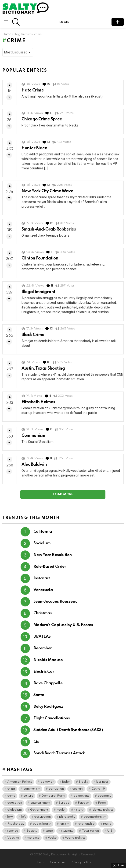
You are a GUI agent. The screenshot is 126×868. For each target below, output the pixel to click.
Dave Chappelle (48, 683)
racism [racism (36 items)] (64, 824)
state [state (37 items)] (49, 831)
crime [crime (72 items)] (11, 796)
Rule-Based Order (50, 567)
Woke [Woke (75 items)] (52, 838)
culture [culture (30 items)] (28, 796)
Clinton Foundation (40, 258)
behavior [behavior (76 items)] (47, 782)
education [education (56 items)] (15, 803)
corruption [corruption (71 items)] (56, 789)
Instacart (42, 578)
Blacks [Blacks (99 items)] (83, 782)
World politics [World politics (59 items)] (75, 838)
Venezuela (43, 590)
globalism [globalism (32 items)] (14, 810)
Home (40, 862)
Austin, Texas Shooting (43, 368)
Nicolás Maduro (48, 660)
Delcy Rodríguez (48, 707)
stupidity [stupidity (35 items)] (67, 831)
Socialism (42, 543)
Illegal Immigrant (38, 292)
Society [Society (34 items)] (32, 831)
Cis (36, 742)
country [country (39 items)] (78, 789)
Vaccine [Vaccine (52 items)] (13, 838)
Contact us (58, 862)
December (43, 648)
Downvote (9, 97)
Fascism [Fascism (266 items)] (84, 803)
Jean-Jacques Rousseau (56, 602)
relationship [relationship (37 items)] (86, 824)
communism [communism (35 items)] (32, 789)
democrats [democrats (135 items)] (81, 796)
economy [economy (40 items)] (104, 796)
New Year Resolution (53, 555)
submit (118, 22)
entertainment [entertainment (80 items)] (40, 803)
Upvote (10, 85)
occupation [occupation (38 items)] (42, 817)
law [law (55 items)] (10, 817)
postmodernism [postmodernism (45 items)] (95, 817)
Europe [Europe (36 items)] (64, 803)
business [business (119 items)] (102, 782)
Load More (63, 494)
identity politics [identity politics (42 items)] (103, 810)
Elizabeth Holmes (38, 402)
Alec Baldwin (34, 465)
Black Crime (33, 335)
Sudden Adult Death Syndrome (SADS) (68, 730)
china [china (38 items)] (11, 789)
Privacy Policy (81, 862)
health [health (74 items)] (61, 810)
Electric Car (44, 672)
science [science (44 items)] (13, 831)
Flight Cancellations (52, 718)
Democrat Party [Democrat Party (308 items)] (53, 796)
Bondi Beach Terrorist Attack (59, 753)
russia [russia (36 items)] (107, 824)
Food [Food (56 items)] (102, 803)
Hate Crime (33, 90)
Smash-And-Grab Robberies (49, 229)
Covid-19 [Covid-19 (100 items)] (98, 789)
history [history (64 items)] (79, 810)
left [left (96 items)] (23, 817)
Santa (39, 695)
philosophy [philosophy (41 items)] (67, 817)
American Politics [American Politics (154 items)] (20, 782)
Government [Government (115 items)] (39, 810)
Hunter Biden (34, 148)
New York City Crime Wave (47, 191)
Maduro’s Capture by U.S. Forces (63, 625)
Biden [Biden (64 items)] (66, 782)
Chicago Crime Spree (42, 119)
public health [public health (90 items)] (42, 824)
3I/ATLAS (42, 637)
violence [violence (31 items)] (33, 838)
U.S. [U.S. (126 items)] (110, 831)
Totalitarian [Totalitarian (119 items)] (90, 831)
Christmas (43, 613)
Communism (33, 436)
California (43, 532)
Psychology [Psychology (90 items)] (16, 824)
